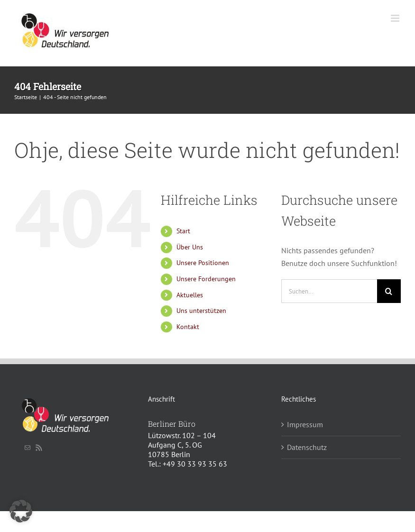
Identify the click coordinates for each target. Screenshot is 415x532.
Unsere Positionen (203, 263)
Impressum (305, 424)
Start (183, 231)
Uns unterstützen (201, 311)
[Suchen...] (329, 291)
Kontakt (188, 327)
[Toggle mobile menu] (396, 18)
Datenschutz (307, 447)
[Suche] (389, 291)
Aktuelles (190, 295)
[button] (21, 511)
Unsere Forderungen (206, 279)
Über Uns (190, 247)
